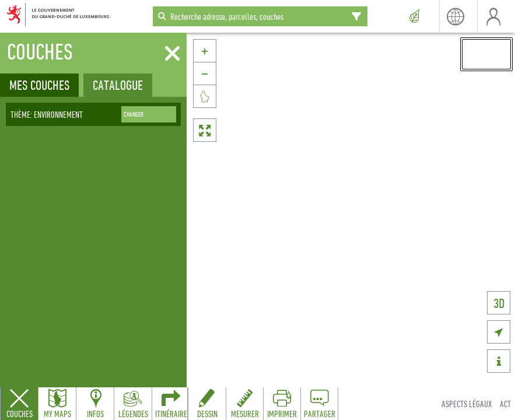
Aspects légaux (467, 404)
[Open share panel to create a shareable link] (319, 404)
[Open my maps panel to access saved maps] (57, 404)
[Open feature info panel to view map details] (95, 404)
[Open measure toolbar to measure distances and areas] (244, 404)
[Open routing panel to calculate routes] (171, 404)
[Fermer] (172, 54)
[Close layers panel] (19, 404)
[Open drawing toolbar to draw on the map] (207, 404)
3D (499, 303)
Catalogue (118, 85)
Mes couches (39, 85)
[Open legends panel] (133, 404)
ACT (505, 404)
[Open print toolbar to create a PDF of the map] (282, 404)
